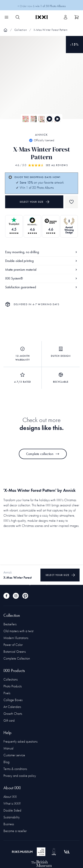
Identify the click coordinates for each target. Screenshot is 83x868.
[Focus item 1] (41, 81)
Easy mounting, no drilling (41, 252)
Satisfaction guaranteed (41, 287)
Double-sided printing (41, 261)
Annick (41, 135)
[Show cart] (77, 17)
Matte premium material (41, 270)
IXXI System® (41, 278)
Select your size (35, 202)
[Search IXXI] (18, 17)
